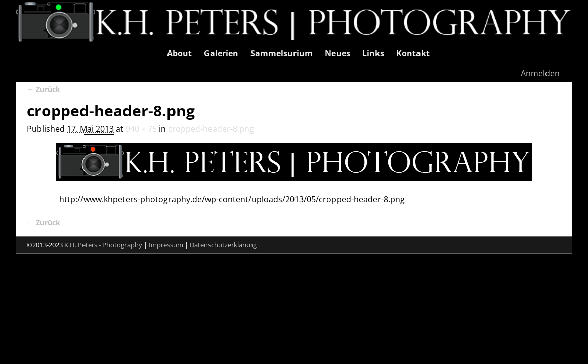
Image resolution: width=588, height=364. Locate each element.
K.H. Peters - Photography (103, 245)
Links (373, 53)
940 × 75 (141, 129)
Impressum (166, 245)
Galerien (221, 53)
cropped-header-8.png (211, 129)
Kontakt (413, 53)
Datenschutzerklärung (223, 245)
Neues (338, 53)
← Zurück (44, 89)
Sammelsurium (282, 53)
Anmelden (540, 73)
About (179, 53)
